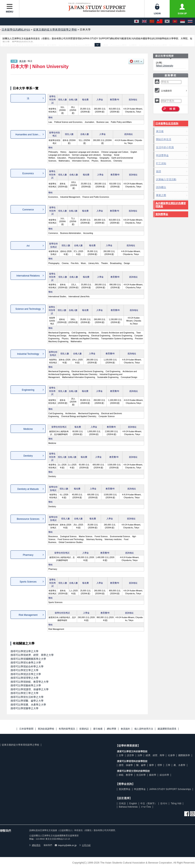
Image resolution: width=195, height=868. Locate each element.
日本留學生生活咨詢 (167, 123)
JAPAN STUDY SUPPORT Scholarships (170, 789)
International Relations (28, 276)
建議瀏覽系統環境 (167, 729)
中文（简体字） (149, 803)
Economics (28, 173)
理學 (160, 765)
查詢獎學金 (162, 214)
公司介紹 (85, 845)
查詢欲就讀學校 (46, 729)
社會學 (171, 755)
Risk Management (28, 615)
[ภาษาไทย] (190, 22)
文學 (121, 755)
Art (28, 246)
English (133, 803)
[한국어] (167, 22)
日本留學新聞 (26, 729)
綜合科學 (164, 775)
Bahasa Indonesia (128, 807)
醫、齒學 (141, 765)
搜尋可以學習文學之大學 (24, 670)
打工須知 (161, 163)
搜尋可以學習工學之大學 (24, 693)
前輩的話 (84, 729)
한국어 (164, 803)
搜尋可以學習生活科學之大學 (27, 697)
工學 (168, 765)
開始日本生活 (164, 139)
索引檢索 (98, 729)
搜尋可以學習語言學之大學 (26, 674)
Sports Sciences (28, 582)
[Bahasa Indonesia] (183, 22)
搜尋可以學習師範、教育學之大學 (30, 682)
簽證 (159, 171)
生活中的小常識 (165, 147)
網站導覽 (112, 729)
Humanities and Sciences (29, 135)
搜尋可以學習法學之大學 (24, 651)
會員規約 (125, 729)
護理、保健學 (126, 765)
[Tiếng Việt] (175, 22)
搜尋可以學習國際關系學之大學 (28, 659)
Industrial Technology (28, 354)
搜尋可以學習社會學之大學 (26, 663)
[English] (144, 22)
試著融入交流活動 (166, 179)
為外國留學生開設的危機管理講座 (171, 205)
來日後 (160, 131)
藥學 (152, 765)
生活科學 (141, 775)
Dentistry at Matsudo (28, 489)
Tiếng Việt (176, 803)
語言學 (130, 755)
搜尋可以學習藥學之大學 (24, 708)
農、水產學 (179, 765)
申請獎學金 (162, 155)
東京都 (23, 61)
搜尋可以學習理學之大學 (24, 678)
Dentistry (28, 456)
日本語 (122, 803)
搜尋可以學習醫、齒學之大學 (27, 701)
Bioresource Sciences (28, 519)
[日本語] (136, 22)
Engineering (28, 390)
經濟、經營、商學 (155, 755)
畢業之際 (161, 195)
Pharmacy (28, 555)
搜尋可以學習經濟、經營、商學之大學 (32, 655)
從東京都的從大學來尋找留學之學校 (20, 745)
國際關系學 (184, 755)
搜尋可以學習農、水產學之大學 (28, 705)
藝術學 (153, 775)
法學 (140, 755)
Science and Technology (28, 309)
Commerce (28, 210)
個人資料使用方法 (144, 729)
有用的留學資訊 (67, 729)
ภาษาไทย (146, 807)
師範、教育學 (126, 775)
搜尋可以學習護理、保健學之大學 (30, 689)
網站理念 (35, 845)
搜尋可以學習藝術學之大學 (26, 685)
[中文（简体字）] (152, 22)
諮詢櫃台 (161, 187)
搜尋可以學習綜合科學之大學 (27, 666)
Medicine (28, 429)
